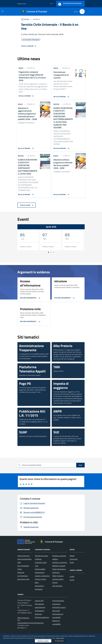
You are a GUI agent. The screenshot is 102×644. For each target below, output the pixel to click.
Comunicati (74, 559)
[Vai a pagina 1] (49, 252)
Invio (80, 465)
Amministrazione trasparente (58, 602)
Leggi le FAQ (39, 601)
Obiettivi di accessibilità (56, 622)
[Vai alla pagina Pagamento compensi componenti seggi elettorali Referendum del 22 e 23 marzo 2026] (26, 95)
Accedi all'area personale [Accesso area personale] (72, 3)
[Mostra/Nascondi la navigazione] (3, 11)
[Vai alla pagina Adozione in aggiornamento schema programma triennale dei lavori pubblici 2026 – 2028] (25, 147)
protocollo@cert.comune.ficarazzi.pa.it (31, 623)
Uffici (19, 562)
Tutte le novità (27, 205)
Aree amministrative (24, 559)
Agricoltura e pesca (41, 556)
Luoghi (72, 576)
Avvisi (72, 562)
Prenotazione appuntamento (40, 606)
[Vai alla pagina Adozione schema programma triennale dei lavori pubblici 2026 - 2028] (61, 194)
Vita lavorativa (57, 586)
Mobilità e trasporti (59, 566)
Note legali (56, 611)
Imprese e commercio (60, 562)
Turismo (55, 582)
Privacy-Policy (60, 638)
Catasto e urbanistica (42, 576)
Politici (20, 569)
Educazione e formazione (39, 587)
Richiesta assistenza (42, 617)
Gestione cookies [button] (43, 641)
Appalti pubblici (40, 569)
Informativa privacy (59, 607)
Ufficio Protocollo (23, 618)
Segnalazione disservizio (40, 612)
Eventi (72, 580)
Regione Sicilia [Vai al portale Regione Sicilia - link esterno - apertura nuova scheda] (22, 4)
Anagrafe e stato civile (41, 564)
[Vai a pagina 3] (54, 252)
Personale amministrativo (23, 574)
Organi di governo (24, 556)
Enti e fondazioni (23, 566)
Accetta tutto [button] (59, 641)
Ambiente (38, 559)
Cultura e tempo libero (40, 581)
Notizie (72, 556)
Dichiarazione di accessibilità (58, 616)
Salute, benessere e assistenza (59, 571)
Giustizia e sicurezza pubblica (59, 557)
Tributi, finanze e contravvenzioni (58, 577)
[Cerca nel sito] (82, 11)
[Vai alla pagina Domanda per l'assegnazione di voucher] (61, 96)
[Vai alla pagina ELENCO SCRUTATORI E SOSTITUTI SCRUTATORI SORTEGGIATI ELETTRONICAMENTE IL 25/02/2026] (25, 194)
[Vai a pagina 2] (51, 252)
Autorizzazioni (40, 572)
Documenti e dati (23, 579)
